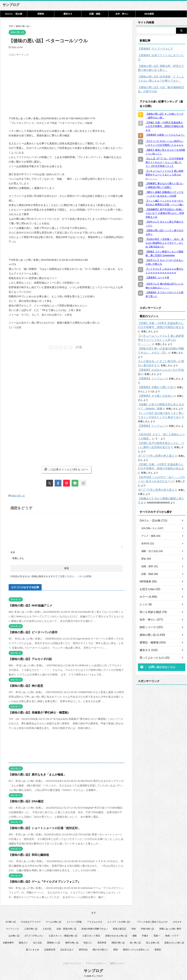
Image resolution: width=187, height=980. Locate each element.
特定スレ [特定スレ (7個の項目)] (88, 942)
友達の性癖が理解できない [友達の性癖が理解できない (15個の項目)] (95, 928)
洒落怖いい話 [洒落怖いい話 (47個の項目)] (53, 942)
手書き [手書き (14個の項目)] (145, 935)
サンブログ (11, 5)
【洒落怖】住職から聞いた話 (153, 375)
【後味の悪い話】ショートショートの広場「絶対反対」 (40, 827)
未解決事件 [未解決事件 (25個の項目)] (8, 942)
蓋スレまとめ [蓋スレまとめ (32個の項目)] (32, 949)
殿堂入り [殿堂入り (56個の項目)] (23, 942)
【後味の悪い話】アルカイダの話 (28, 658)
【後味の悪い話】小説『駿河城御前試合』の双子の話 (162, 85)
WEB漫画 (149, 14)
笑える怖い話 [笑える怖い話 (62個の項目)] (153, 942)
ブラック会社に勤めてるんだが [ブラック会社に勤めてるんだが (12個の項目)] (152, 921)
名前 (13, 551)
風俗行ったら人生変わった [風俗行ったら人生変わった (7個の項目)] (136, 949)
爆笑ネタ (68, 14)
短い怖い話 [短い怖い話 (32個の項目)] (135, 942)
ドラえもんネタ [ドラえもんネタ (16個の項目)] (95, 921)
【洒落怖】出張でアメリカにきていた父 (159, 55)
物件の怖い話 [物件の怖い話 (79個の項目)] (72, 942)
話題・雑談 (95, 14)
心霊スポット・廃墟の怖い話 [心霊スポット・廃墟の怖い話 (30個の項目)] (63, 935)
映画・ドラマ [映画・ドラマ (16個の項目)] (172, 935)
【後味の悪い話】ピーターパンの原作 (30, 631)
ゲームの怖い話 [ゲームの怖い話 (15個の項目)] (54, 921)
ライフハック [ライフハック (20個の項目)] (12, 928)
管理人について (117, 963)
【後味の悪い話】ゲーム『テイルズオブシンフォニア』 (40, 881)
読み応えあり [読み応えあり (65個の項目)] (67, 949)
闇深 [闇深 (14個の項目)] (116, 949)
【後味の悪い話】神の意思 (24, 685)
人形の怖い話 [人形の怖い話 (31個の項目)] (31, 928)
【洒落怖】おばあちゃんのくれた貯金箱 (159, 362)
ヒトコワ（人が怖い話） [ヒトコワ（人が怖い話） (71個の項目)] (120, 921)
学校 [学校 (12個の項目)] (134, 928)
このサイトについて (72, 963)
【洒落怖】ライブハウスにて (153, 49)
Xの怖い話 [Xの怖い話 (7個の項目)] (11, 921)
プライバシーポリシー (96, 963)
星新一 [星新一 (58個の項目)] (157, 935)
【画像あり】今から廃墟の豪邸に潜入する (160, 474)
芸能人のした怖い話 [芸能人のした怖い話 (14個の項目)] (174, 942)
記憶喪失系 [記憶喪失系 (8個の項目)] (50, 949)
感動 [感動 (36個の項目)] (135, 935)
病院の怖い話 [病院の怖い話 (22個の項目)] (118, 942)
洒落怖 (41, 14)
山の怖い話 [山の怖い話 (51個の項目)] (14, 935)
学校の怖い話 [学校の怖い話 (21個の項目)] (147, 928)
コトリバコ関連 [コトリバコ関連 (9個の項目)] (74, 921)
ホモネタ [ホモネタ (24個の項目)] (177, 921)
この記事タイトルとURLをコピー (66, 469)
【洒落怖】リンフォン (150, 370)
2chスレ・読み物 (14, 14)
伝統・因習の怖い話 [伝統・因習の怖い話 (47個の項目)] (66, 928)
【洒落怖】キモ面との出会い (153, 384)
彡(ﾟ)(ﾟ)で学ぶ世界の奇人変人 (154, 436)
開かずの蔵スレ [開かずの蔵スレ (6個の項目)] (100, 949)
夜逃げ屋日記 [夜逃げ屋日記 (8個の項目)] (119, 928)
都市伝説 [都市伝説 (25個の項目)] (83, 949)
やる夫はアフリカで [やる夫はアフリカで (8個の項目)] (31, 921)
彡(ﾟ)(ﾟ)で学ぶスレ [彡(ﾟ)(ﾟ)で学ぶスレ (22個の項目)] (34, 935)
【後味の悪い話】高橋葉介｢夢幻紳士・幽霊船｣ (35, 712)
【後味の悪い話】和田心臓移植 (26, 854)
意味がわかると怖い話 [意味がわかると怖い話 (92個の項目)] (116, 935)
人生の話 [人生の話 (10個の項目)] (47, 928)
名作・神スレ (122, 14)
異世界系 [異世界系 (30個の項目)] (102, 942)
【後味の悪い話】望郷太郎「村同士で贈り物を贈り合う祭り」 (162, 64)
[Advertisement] (37, 81)
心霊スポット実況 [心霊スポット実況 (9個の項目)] (91, 935)
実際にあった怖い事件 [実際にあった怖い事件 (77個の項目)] (170, 928)
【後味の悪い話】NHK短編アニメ (28, 605)
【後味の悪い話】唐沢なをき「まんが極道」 (34, 774)
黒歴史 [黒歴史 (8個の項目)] (158, 949)
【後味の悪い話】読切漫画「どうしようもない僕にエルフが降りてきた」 (162, 75)
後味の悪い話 (18, 495)
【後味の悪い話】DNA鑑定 (24, 801)
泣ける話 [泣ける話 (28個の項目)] (37, 942)
